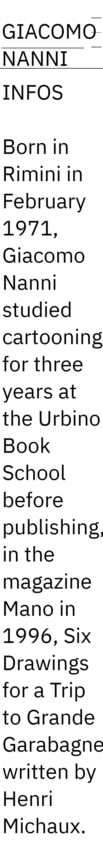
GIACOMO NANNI (49, 44)
